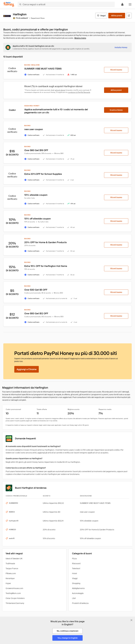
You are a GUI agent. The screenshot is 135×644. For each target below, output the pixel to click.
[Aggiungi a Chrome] (27, 369)
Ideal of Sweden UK (14, 559)
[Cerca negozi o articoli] (66, 4)
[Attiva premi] (117, 16)
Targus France (12, 568)
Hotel (74, 573)
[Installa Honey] (121, 47)
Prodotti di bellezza (80, 603)
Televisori (76, 568)
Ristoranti (76, 563)
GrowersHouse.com (14, 588)
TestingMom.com (13, 593)
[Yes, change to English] (67, 638)
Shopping (76, 583)
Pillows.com (11, 573)
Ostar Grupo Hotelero (15, 598)
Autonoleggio (78, 593)
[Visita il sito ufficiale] (129, 16)
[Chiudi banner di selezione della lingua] (131, 620)
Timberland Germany (15, 603)
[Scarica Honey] (116, 110)
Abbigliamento (78, 588)
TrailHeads (10, 563)
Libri (74, 598)
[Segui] (101, 16)
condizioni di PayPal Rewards (79, 92)
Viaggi (75, 578)
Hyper (8, 583)
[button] (130, 4)
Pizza (74, 559)
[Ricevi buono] (116, 70)
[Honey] (9, 4)
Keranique (10, 578)
